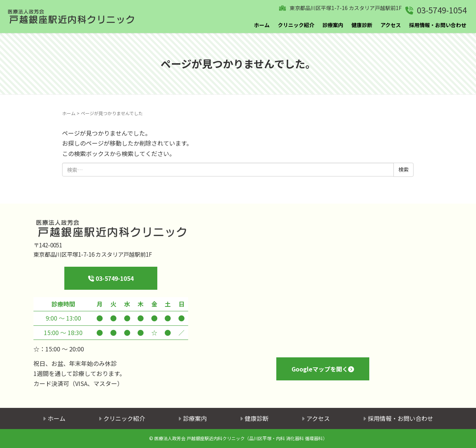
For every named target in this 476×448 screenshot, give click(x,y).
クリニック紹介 (296, 25)
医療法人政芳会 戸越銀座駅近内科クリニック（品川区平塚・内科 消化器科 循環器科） (241, 438)
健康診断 (362, 25)
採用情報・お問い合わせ (438, 25)
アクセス (391, 25)
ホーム (262, 25)
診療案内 (333, 25)
